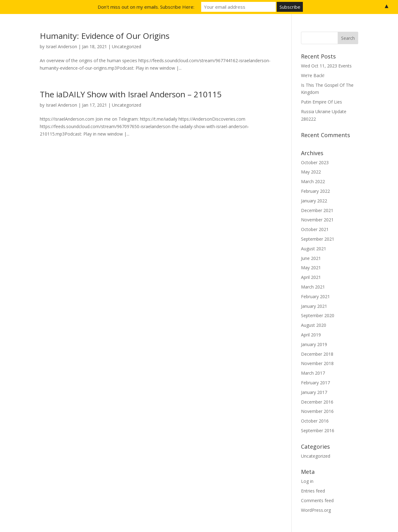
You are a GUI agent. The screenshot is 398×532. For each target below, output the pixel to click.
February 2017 (315, 383)
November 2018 (317, 363)
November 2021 (317, 220)
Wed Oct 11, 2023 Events (326, 66)
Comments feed (317, 500)
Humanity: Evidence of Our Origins (105, 36)
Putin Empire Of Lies (322, 102)
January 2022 (314, 201)
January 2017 (314, 392)
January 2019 (314, 344)
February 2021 (315, 296)
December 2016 (317, 402)
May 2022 (311, 172)
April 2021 (311, 277)
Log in (307, 481)
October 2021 (315, 229)
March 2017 (313, 373)
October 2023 (315, 162)
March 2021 (313, 287)
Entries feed (313, 491)
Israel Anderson (61, 46)
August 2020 (314, 325)
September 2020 (318, 315)
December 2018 (317, 354)
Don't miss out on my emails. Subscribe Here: (146, 7)
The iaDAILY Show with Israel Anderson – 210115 (131, 94)
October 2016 (315, 421)
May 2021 (311, 268)
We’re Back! (313, 75)
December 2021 (317, 210)
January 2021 (314, 306)
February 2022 (315, 191)
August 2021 (314, 249)
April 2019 (311, 335)
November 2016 (317, 411)
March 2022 (313, 181)
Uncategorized (127, 46)
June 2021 (311, 258)
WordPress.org (316, 510)
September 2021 (318, 239)
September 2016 (318, 430)
